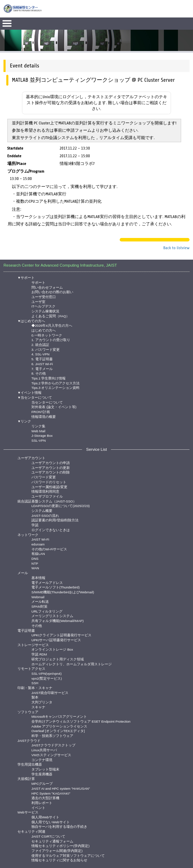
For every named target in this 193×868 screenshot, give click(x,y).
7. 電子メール (42, 368)
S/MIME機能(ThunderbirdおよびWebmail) (63, 592)
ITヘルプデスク (43, 306)
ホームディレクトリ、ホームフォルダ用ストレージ (72, 664)
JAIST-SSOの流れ (45, 515)
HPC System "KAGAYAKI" (51, 793)
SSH (35, 683)
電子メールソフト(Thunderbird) (55, 587)
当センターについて (47, 402)
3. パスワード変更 (46, 349)
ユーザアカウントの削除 (51, 472)
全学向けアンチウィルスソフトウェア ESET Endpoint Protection (81, 721)
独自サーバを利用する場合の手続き (59, 826)
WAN (35, 568)
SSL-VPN (39, 440)
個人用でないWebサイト (51, 822)
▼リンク (24, 421)
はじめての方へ (44, 330)
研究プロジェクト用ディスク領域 (58, 659)
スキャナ (38, 707)
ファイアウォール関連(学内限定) (57, 850)
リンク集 (38, 426)
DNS (35, 558)
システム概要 (42, 510)
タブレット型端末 (45, 769)
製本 (35, 697)
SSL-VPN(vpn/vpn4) (46, 673)
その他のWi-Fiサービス (49, 549)
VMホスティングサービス (51, 755)
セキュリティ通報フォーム (52, 841)
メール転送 (40, 601)
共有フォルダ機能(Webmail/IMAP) (58, 620)
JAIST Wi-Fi (40, 539)
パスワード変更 (44, 477)
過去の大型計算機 (45, 798)
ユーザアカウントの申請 (51, 462)
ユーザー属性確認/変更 (49, 487)
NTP (35, 563)
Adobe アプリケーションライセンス (59, 726)
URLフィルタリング (47, 611)
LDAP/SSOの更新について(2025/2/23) (61, 505)
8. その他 (39, 373)
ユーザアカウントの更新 (51, 467)
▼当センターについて (35, 397)
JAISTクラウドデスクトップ (53, 745)
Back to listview (176, 248)
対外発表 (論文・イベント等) (54, 407)
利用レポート (42, 802)
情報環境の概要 (44, 416)
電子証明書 (26, 631)
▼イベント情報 (30, 393)
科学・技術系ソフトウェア (52, 735)
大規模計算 (26, 779)
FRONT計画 (41, 411)
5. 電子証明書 (42, 359)
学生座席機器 (42, 774)
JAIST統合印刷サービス (50, 692)
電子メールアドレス (47, 582)
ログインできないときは (51, 530)
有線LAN (38, 553)
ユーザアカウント (31, 458)
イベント (38, 807)
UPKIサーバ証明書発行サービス (56, 640)
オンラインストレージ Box (52, 649)
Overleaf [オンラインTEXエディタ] (58, 730)
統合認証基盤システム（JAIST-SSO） (47, 501)
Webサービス (28, 812)
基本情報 (38, 577)
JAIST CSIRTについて (48, 836)
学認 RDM (39, 654)
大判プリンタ (42, 702)
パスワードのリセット (49, 482)
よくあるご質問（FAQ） (50, 316)
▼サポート (26, 278)
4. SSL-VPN (40, 354)
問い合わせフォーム (47, 287)
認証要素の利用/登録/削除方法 (55, 520)
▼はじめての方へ (31, 321)
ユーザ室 (38, 301)
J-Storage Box (42, 435)
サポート (38, 282)
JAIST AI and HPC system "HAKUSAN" (61, 788)
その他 (37, 625)
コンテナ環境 (42, 759)
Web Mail (38, 431)
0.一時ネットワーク (47, 335)
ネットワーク (28, 535)
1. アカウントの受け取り (51, 339)
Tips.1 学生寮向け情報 (49, 378)
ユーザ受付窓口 (44, 296)
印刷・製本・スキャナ (35, 688)
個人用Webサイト (45, 817)
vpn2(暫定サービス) (47, 678)
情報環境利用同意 (45, 491)
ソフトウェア (28, 712)
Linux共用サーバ (44, 750)
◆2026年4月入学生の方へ (52, 325)
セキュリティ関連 (31, 831)
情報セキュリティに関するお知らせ (59, 860)
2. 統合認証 (40, 344)
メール (23, 573)
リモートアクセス (31, 669)
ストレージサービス (33, 645)
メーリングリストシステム (52, 616)
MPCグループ (42, 783)
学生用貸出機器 (30, 764)
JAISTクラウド (29, 741)
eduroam (38, 544)
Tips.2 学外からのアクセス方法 (55, 383)
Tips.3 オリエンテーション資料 (55, 387)
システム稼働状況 (45, 311)
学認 (35, 525)
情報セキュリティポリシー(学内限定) (60, 845)
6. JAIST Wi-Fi (42, 364)
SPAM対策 (39, 606)
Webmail (38, 597)
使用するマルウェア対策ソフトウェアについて (68, 855)
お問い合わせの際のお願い (52, 292)
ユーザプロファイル (47, 496)
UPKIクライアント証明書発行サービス (61, 635)
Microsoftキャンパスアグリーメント (59, 716)
